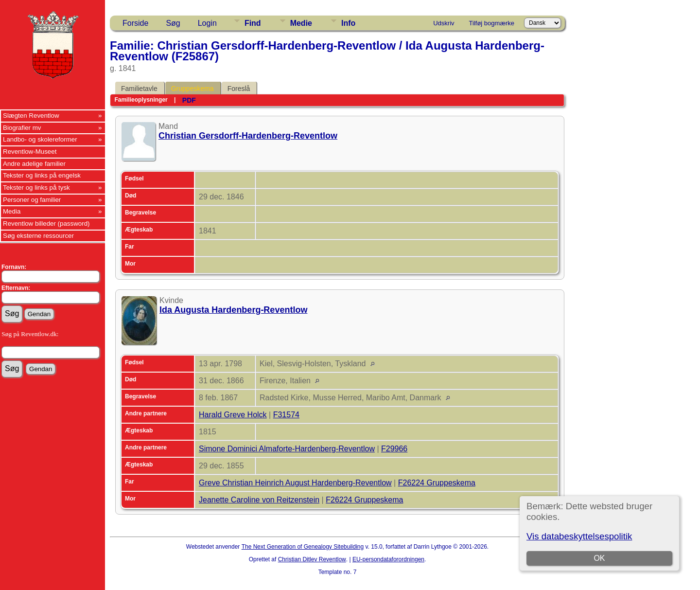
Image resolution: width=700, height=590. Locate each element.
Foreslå (239, 89)
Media (12, 211)
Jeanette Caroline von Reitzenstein (259, 500)
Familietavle (139, 89)
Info (348, 23)
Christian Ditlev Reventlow (312, 559)
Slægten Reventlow (31, 116)
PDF (189, 100)
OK (599, 558)
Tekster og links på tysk (36, 188)
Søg (173, 23)
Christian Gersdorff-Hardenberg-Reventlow (248, 136)
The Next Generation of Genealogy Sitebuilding (303, 547)
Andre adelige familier (34, 164)
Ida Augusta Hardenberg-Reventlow (233, 310)
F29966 (394, 449)
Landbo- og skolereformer (40, 139)
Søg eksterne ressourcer (38, 236)
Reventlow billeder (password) (46, 223)
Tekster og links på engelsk (42, 175)
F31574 (286, 415)
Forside (135, 23)
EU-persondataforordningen (388, 559)
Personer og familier (32, 200)
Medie (301, 23)
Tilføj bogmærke (492, 23)
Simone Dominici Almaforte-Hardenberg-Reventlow (287, 449)
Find (253, 23)
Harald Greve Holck (233, 415)
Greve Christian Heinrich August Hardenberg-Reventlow (295, 483)
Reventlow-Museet (30, 152)
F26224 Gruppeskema (437, 483)
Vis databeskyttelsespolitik (579, 536)
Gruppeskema (192, 89)
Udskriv (444, 23)
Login (207, 23)
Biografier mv (22, 128)
